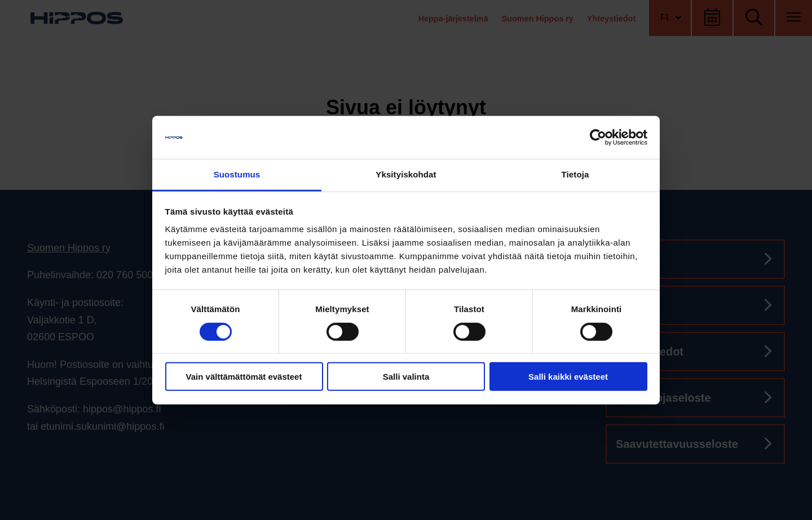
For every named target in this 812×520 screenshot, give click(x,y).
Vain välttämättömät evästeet (244, 377)
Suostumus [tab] (237, 174)
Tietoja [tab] (575, 174)
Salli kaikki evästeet (568, 377)
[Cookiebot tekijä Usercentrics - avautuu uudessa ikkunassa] (598, 137)
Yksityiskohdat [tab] (406, 174)
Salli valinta (406, 377)
